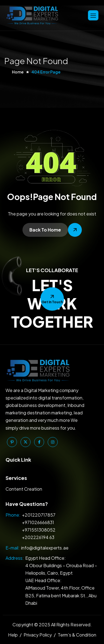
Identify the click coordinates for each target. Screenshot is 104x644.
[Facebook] (39, 442)
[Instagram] (53, 442)
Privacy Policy (38, 635)
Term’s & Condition (77, 635)
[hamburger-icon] (93, 15)
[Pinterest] (12, 442)
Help (13, 635)
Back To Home (45, 230)
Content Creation (24, 489)
